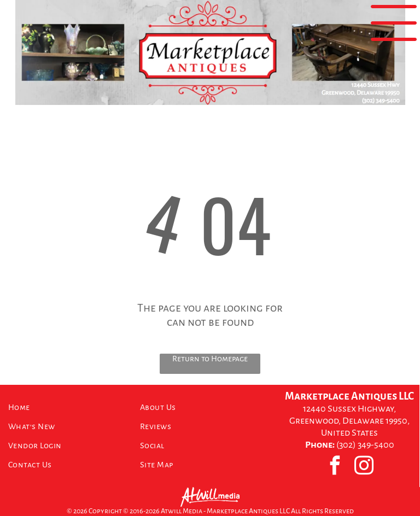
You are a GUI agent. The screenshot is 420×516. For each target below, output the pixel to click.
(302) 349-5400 (365, 445)
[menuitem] (70, 407)
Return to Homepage (210, 359)
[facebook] (335, 467)
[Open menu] (394, 23)
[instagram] (364, 467)
